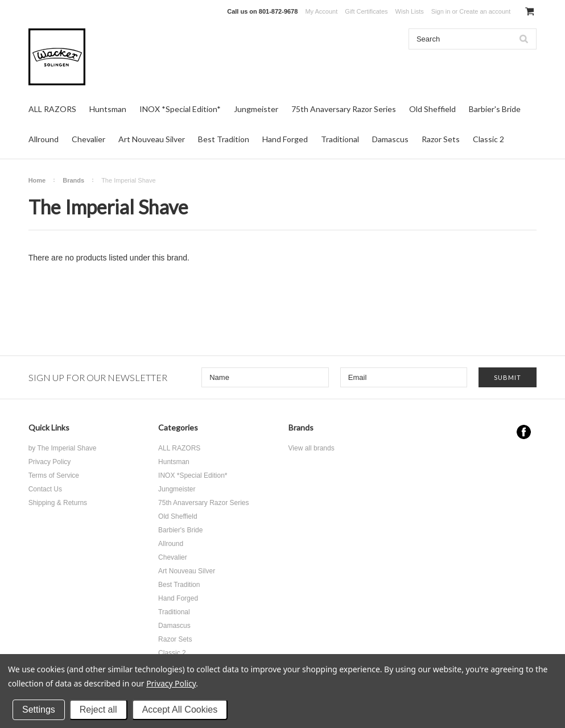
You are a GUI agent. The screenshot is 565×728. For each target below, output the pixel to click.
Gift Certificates (366, 11)
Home (37, 180)
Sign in (441, 11)
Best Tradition (224, 139)
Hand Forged (285, 139)
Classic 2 (488, 139)
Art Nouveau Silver (152, 139)
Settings (39, 710)
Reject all (98, 710)
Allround (44, 139)
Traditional (340, 139)
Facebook (524, 432)
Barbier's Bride (495, 109)
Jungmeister (256, 109)
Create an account (485, 11)
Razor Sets (441, 139)
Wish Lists (410, 11)
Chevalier (88, 139)
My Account (321, 11)
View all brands (312, 448)
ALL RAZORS (52, 109)
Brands (73, 180)
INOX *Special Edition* (180, 109)
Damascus (390, 139)
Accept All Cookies (180, 710)
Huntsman (108, 109)
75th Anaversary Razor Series (344, 109)
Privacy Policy (171, 683)
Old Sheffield (432, 109)
